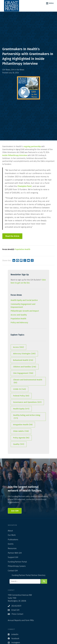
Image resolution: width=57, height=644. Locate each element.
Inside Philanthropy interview (15, 155)
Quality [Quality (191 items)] (19, 444)
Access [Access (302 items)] (18, 347)
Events (11, 544)
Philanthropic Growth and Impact (25, 311)
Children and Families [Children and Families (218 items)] (25, 367)
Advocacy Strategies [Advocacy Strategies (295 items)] (24, 354)
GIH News (6, 70)
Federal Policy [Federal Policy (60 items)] (21, 396)
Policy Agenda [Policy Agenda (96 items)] (21, 438)
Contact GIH (13, 571)
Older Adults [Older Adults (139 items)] (21, 431)
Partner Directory (38, 575)
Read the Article (12, 236)
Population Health (22, 249)
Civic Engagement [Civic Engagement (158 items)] (23, 373)
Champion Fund (24, 186)
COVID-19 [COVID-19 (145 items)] (19, 389)
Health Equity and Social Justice (24, 300)
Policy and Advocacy (19, 323)
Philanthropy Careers (17, 566)
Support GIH (13, 557)
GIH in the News (18, 70)
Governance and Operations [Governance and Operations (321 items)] (27, 402)
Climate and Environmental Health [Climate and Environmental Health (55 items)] (28, 381)
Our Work (12, 535)
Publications (13, 540)
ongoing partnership (32, 146)
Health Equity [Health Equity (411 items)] (21, 409)
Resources (12, 548)
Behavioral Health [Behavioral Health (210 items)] (23, 360)
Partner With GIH (15, 553)
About (10, 531)
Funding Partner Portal (17, 562)
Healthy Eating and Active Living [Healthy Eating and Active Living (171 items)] (27, 417)
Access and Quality (19, 315)
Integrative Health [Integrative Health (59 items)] (23, 425)
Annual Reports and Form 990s (21, 620)
